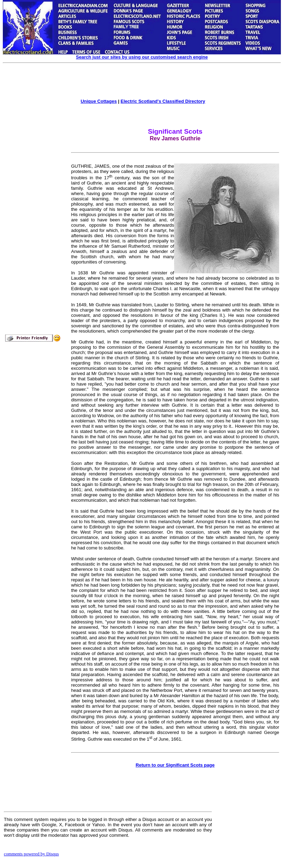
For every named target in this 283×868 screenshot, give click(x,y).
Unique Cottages (99, 101)
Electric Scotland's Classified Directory (163, 101)
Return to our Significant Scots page (175, 765)
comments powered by (31, 854)
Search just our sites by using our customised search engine (142, 57)
